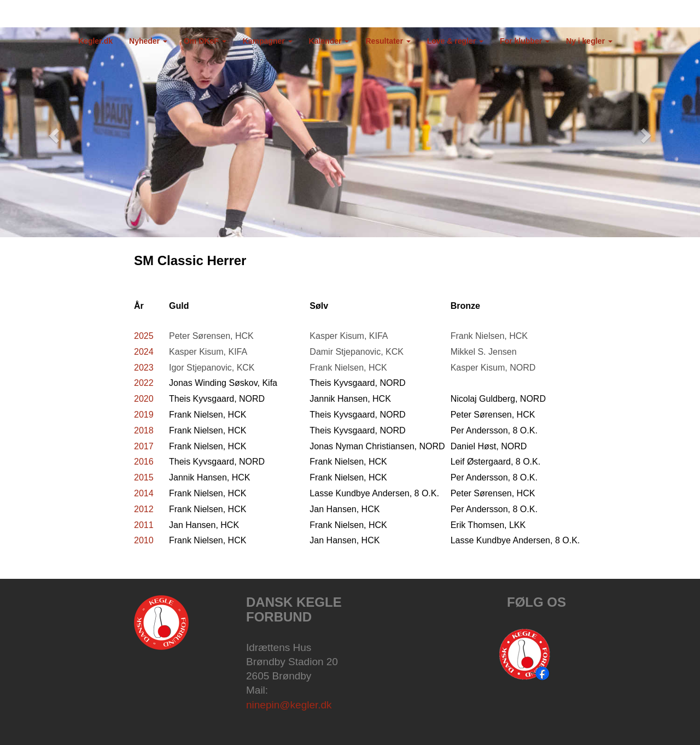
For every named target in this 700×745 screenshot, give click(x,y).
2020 (144, 399)
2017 (144, 446)
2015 (144, 477)
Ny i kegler (589, 41)
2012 (144, 509)
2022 (144, 383)
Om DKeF (205, 41)
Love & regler (455, 41)
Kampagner (268, 41)
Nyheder (148, 41)
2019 (144, 415)
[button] (52, 132)
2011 (144, 525)
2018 (144, 430)
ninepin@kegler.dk (289, 705)
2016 (144, 462)
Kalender (329, 41)
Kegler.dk (95, 41)
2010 (144, 540)
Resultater (388, 41)
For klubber (525, 41)
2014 (144, 493)
